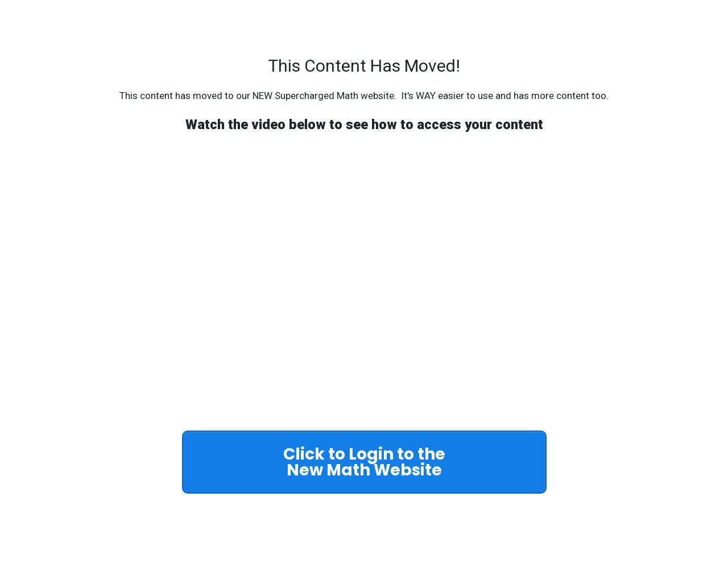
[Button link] (364, 462)
